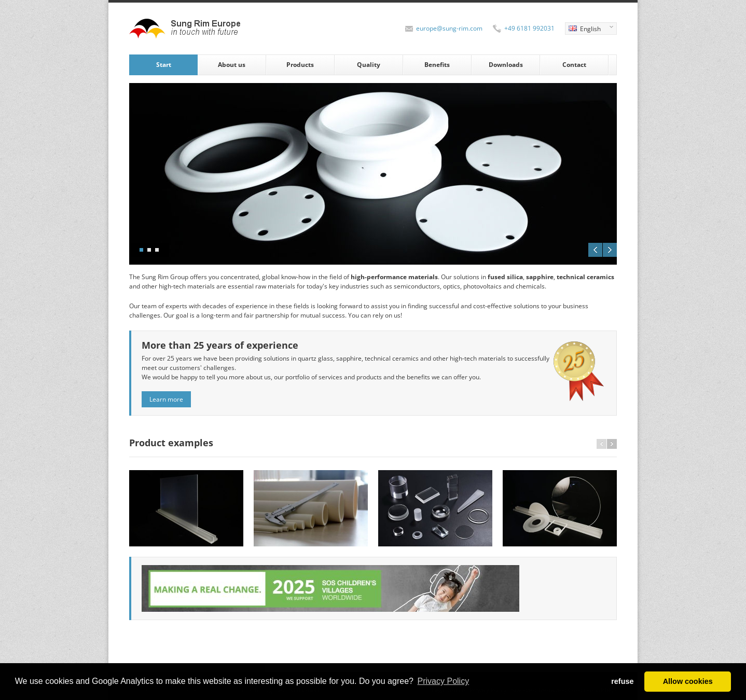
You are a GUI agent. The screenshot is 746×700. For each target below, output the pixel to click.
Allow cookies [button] (688, 681)
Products (300, 65)
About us (232, 65)
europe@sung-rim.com (449, 28)
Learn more (166, 399)
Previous (595, 250)
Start (164, 65)
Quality (369, 65)
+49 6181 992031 (529, 28)
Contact (574, 65)
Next (610, 250)
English (589, 30)
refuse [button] (622, 681)
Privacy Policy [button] (444, 681)
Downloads (506, 65)
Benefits (437, 65)
